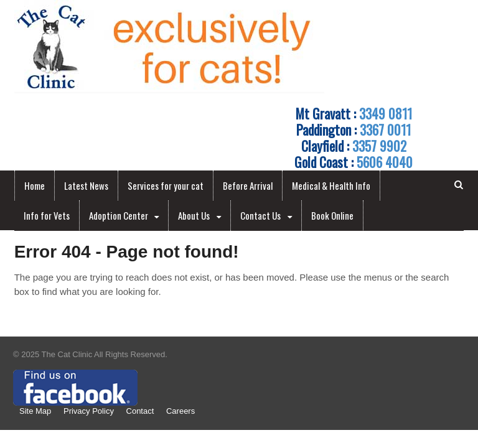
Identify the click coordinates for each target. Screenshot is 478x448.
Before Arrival (248, 185)
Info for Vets (47, 215)
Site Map (35, 411)
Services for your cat (166, 185)
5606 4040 (385, 162)
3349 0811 (386, 113)
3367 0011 (385, 129)
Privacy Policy (89, 411)
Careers (180, 411)
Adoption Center (119, 215)
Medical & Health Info (331, 185)
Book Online (332, 215)
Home (35, 185)
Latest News (86, 185)
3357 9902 (379, 146)
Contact (140, 411)
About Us (194, 215)
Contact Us (260, 215)
